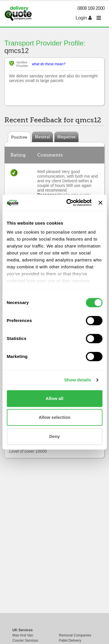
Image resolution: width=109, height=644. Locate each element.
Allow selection (54, 417)
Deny (54, 436)
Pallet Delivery (70, 641)
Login (84, 18)
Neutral (42, 137)
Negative (66, 137)
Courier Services (25, 641)
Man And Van (23, 635)
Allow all (54, 398)
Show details (78, 380)
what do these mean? (49, 64)
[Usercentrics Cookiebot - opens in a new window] (68, 203)
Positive (19, 137)
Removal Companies (75, 635)
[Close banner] (100, 203)
